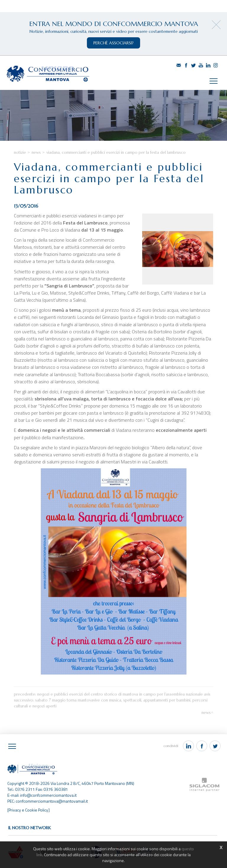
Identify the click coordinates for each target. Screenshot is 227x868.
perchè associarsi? (113, 43)
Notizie (20, 154)
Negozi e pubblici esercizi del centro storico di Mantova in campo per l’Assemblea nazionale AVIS (124, 695)
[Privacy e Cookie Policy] (29, 811)
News (36, 154)
